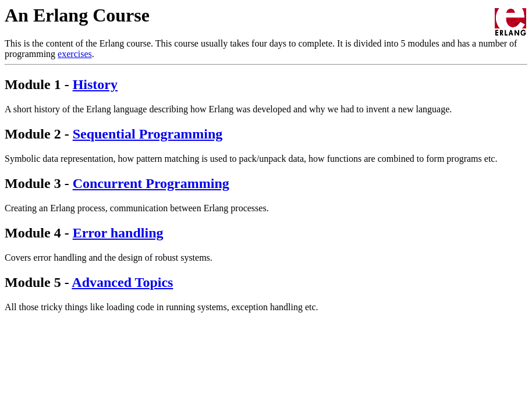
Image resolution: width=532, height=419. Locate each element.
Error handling (118, 233)
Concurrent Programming (151, 183)
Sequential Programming (148, 134)
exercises (75, 54)
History (95, 84)
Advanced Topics (122, 282)
